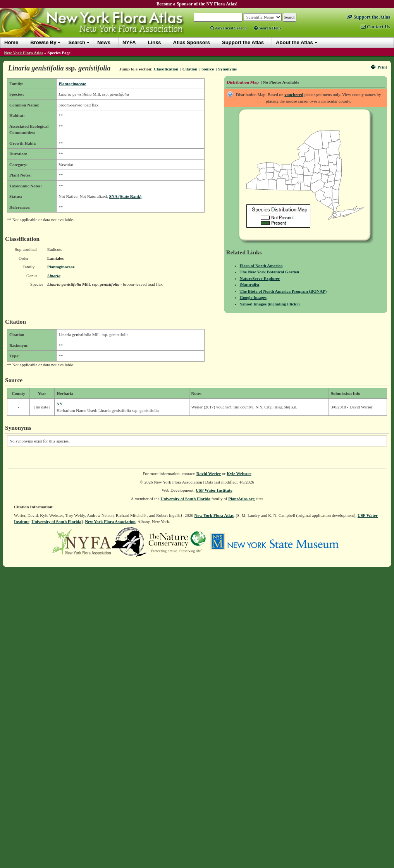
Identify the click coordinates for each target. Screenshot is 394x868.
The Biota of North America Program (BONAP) (283, 291)
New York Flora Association (110, 521)
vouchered (294, 94)
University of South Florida (185, 499)
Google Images (253, 297)
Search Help (268, 28)
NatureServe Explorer (260, 278)
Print (379, 67)
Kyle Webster (239, 473)
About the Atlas (294, 42)
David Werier (209, 473)
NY (60, 404)
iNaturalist (250, 285)
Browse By (43, 42)
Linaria (54, 276)
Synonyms (227, 69)
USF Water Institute (214, 490)
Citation (190, 69)
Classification (166, 69)
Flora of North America (261, 266)
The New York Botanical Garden (270, 272)
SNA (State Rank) (125, 196)
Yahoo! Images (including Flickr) (270, 304)
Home (11, 42)
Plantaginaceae (72, 84)
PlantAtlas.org (241, 499)
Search (77, 42)
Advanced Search (229, 28)
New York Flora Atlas (23, 53)
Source (208, 69)
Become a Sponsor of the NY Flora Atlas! (197, 4)
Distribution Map (243, 82)
